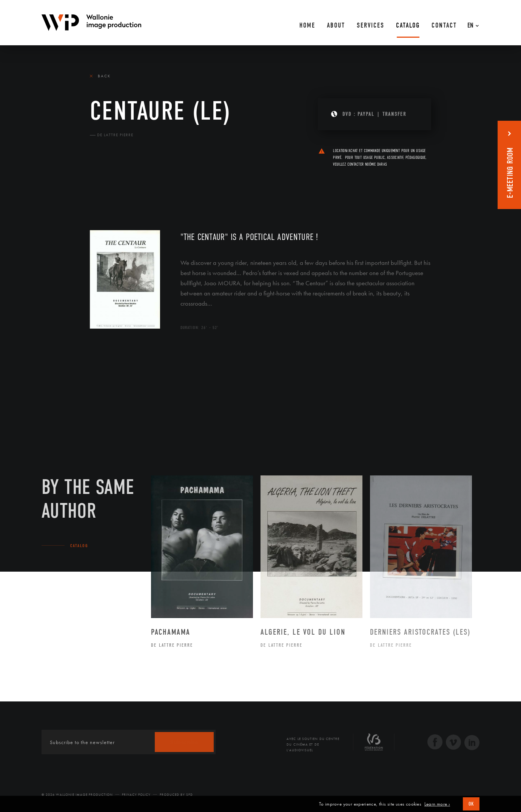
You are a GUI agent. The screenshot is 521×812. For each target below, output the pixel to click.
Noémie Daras (376, 164)
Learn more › (437, 804)
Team (139, 186)
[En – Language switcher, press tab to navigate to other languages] (471, 23)
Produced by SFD (176, 795)
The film (103, 186)
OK (471, 804)
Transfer (394, 114)
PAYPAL (366, 114)
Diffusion (177, 186)
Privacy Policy (136, 795)
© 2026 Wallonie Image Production (77, 795)
